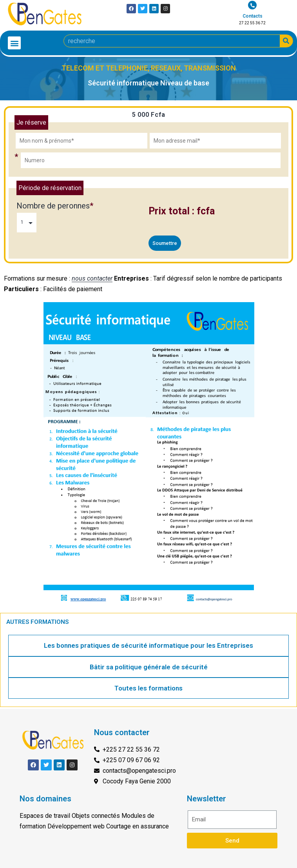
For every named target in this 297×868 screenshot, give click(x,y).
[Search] (286, 41)
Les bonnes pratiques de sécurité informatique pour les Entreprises (148, 645)
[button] (14, 43)
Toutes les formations (148, 688)
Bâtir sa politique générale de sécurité (149, 667)
